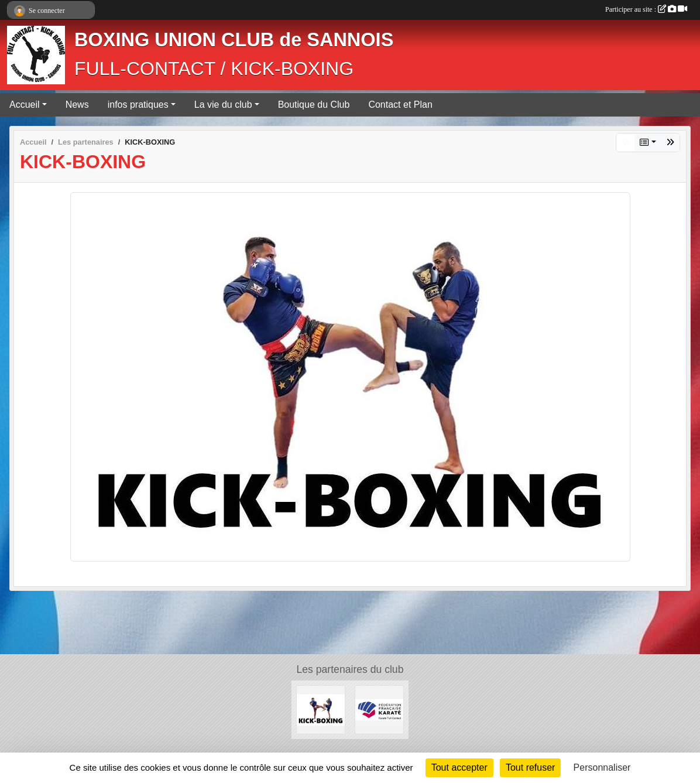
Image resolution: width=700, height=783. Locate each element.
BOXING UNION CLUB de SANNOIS (234, 40)
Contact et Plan (400, 105)
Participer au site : (646, 9)
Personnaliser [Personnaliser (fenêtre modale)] (602, 767)
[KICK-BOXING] (321, 709)
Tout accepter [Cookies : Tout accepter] (459, 767)
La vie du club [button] (223, 105)
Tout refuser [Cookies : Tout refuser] (530, 767)
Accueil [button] (25, 105)
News (77, 105)
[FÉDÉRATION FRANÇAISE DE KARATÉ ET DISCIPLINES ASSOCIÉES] (379, 709)
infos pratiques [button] (138, 105)
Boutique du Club (314, 105)
